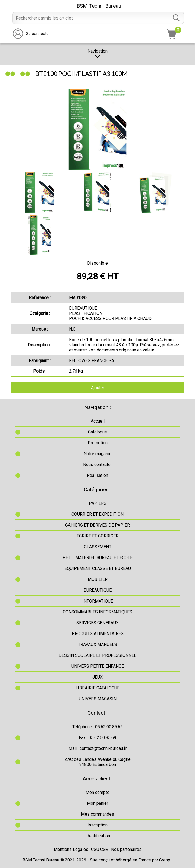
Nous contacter (97, 465)
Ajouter (98, 388)
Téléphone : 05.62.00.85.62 (97, 727)
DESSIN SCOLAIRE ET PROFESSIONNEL (97, 655)
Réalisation (97, 475)
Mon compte (97, 792)
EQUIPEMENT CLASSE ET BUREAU (98, 568)
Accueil (98, 421)
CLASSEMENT (98, 547)
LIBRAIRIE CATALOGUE (97, 688)
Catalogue (97, 432)
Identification (98, 836)
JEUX (97, 677)
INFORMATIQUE (98, 601)
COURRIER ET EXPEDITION (97, 514)
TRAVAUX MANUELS (97, 644)
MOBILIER (98, 579)
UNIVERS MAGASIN (98, 699)
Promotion (98, 443)
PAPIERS (98, 503)
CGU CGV (100, 849)
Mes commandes (97, 814)
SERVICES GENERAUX (97, 623)
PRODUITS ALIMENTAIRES (98, 634)
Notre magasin (97, 454)
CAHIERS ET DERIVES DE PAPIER (97, 525)
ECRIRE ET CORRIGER (97, 536)
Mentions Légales (71, 849)
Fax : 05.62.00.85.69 (97, 738)
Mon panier (97, 803)
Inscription (97, 825)
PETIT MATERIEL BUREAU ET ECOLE (97, 558)
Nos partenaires (126, 849)
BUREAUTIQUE (98, 590)
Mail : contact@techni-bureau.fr (98, 748)
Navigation (97, 54)
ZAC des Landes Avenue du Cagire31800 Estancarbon (98, 762)
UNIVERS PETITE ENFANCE (98, 666)
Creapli (166, 860)
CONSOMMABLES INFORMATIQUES (97, 612)
